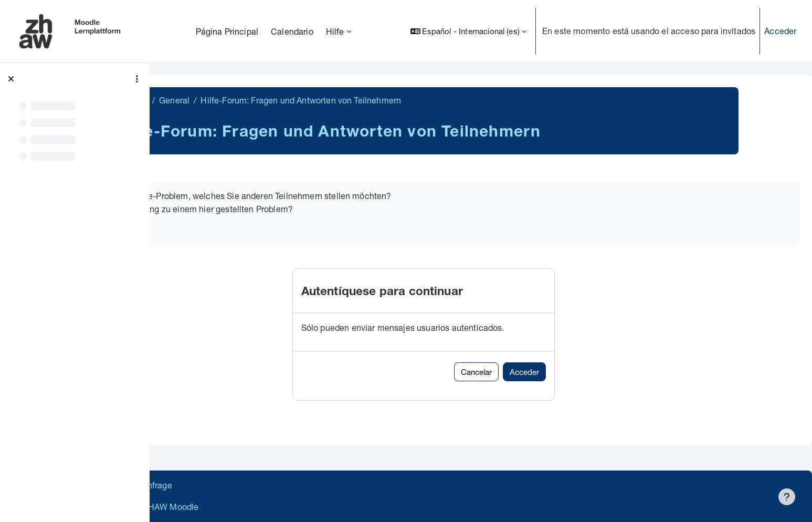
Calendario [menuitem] (292, 31)
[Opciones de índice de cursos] (137, 79)
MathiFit (194, 100)
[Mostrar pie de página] (787, 497)
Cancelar (538, 372)
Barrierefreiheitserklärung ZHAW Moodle (244, 507)
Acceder (780, 31)
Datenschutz (190, 485)
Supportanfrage (258, 485)
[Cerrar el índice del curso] (11, 79)
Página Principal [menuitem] (227, 31)
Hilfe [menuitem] (335, 31)
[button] (468, 31)
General (236, 100)
